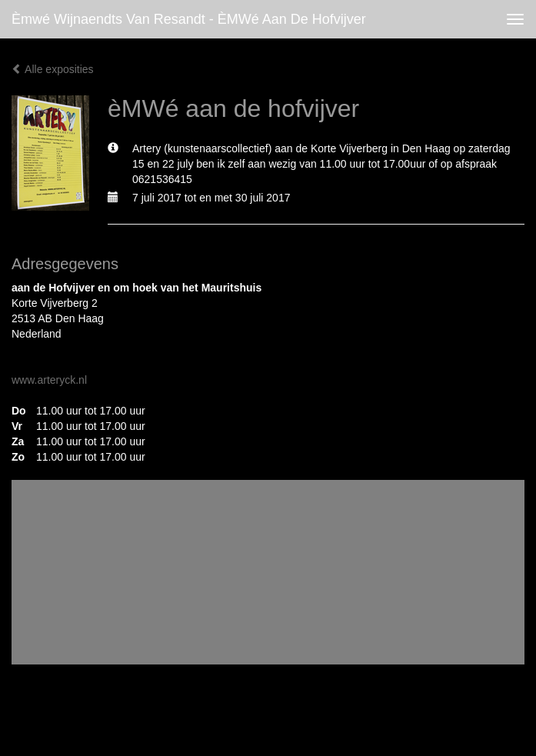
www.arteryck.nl (49, 380)
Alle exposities (53, 69)
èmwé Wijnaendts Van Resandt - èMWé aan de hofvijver (189, 19)
